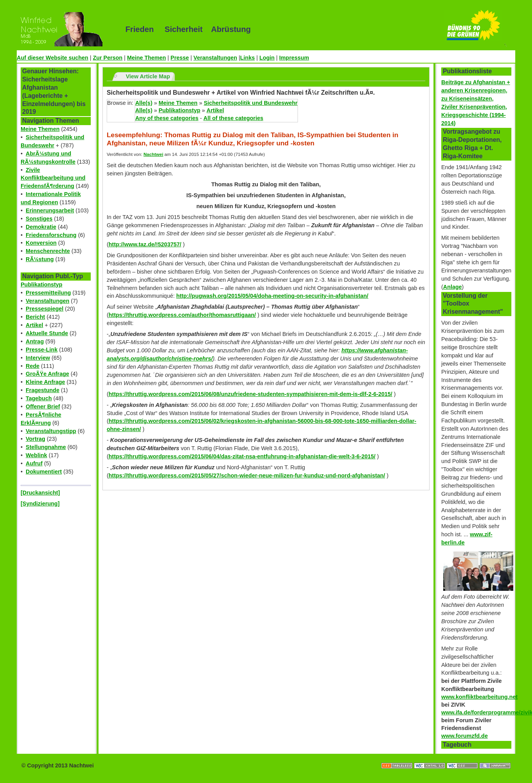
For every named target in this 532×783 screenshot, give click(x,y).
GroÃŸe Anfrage (47, 374)
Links (248, 58)
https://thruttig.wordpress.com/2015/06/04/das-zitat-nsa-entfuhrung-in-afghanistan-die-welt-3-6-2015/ (242, 456)
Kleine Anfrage (45, 382)
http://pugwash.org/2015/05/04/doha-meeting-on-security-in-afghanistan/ (272, 296)
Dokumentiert (44, 472)
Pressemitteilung (48, 293)
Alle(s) (144, 103)
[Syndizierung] (40, 504)
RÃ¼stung (40, 259)
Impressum (294, 58)
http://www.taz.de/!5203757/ (145, 244)
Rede (33, 366)
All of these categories (233, 118)
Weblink (36, 455)
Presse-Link (42, 350)
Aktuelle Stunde (47, 333)
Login (267, 58)
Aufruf (34, 463)
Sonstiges (39, 219)
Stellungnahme (46, 447)
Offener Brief (43, 407)
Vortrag (35, 439)
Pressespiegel (45, 309)
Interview (38, 358)
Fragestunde (42, 390)
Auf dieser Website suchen (53, 58)
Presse (180, 58)
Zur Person (107, 58)
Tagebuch (39, 398)
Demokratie (41, 227)
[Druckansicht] (40, 493)
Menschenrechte (48, 251)
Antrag (35, 341)
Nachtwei (154, 154)
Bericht (35, 317)
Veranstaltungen (215, 58)
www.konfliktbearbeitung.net (479, 697)
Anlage (453, 287)
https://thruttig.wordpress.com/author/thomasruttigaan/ (182, 315)
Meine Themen (146, 58)
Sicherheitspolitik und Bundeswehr (251, 103)
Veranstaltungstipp (51, 431)
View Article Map (148, 76)
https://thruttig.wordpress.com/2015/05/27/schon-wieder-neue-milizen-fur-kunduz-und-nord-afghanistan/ (247, 475)
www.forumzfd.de (464, 736)
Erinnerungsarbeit (50, 210)
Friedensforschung (51, 235)
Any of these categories (167, 118)
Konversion (41, 243)
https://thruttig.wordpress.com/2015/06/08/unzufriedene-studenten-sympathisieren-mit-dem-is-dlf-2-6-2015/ (250, 394)
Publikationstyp (41, 285)
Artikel (34, 325)
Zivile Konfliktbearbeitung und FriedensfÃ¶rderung (53, 178)
